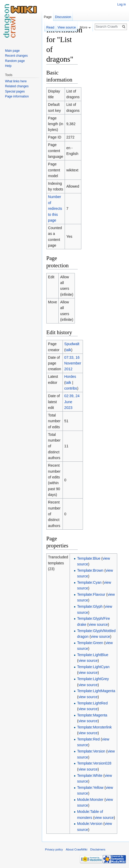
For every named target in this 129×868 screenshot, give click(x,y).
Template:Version (91, 751)
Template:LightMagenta (96, 691)
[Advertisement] (104, 103)
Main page (12, 51)
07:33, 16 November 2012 (73, 363)
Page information (17, 96)
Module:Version (90, 824)
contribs (71, 388)
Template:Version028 (94, 763)
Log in (122, 4)
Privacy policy (54, 849)
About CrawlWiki (77, 849)
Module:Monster (90, 800)
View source (67, 27)
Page (48, 17)
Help (8, 66)
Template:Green (90, 643)
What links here (16, 81)
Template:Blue (89, 558)
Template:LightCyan (93, 667)
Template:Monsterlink (94, 727)
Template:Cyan (89, 582)
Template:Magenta (92, 715)
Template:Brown (90, 570)
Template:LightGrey (93, 679)
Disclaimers (98, 849)
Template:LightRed (92, 703)
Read (50, 27)
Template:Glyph (90, 606)
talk (68, 350)
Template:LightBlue (93, 655)
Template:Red (88, 739)
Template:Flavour (91, 594)
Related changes (17, 86)
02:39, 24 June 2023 (72, 402)
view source (98, 624)
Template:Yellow (90, 788)
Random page (15, 61)
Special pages (15, 91)
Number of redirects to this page (55, 209)
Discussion (63, 17)
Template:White (90, 776)
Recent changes (16, 56)
